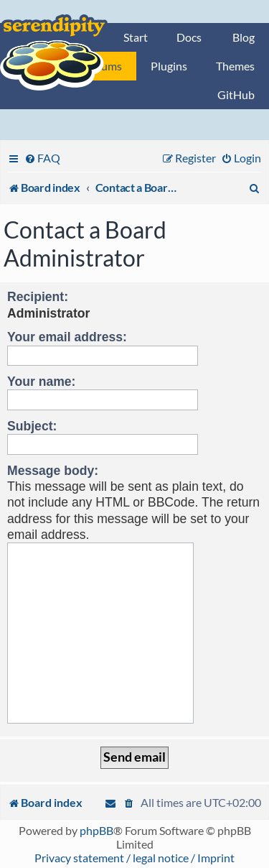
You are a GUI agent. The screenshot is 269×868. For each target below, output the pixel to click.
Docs (189, 37)
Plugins (169, 66)
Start (136, 37)
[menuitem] (42, 158)
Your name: (41, 382)
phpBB (96, 830)
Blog (244, 37)
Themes (235, 66)
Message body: (53, 471)
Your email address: (67, 337)
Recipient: (38, 297)
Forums (103, 66)
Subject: (32, 426)
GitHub (236, 94)
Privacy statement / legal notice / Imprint (134, 858)
